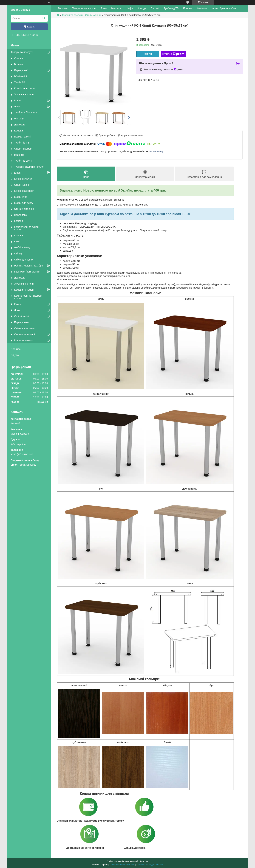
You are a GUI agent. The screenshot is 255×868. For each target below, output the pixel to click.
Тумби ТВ (20, 82)
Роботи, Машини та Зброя (29, 266)
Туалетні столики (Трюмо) (29, 167)
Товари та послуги (22, 52)
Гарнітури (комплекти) (27, 272)
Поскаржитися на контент (122, 865)
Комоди (19, 131)
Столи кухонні (22, 185)
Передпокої (21, 70)
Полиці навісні (22, 137)
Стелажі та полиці (24, 334)
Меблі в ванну (22, 248)
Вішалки (19, 155)
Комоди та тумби (24, 290)
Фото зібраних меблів (224, 8)
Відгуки (15, 355)
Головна (63, 8)
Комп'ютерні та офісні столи (27, 228)
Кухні (17, 241)
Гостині (155, 8)
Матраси (116, 8)
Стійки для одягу (24, 260)
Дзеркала (20, 125)
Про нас (16, 349)
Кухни (18, 304)
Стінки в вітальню (24, 328)
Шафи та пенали (24, 340)
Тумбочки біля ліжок (26, 113)
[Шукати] (44, 18)
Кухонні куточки (23, 179)
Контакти (202, 8)
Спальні (19, 58)
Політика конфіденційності (150, 865)
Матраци (19, 119)
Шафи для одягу (24, 203)
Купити (148, 54)
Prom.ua (144, 861)
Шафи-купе (21, 197)
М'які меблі (20, 76)
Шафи (18, 100)
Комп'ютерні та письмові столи (28, 297)
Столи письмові (23, 149)
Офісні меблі (22, 316)
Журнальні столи (24, 94)
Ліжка (17, 106)
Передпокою (21, 322)
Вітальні (19, 64)
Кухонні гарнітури (24, 191)
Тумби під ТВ (22, 143)
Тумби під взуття (24, 161)
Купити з (173, 54)
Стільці (18, 254)
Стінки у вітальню (24, 209)
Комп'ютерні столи (25, 88)
